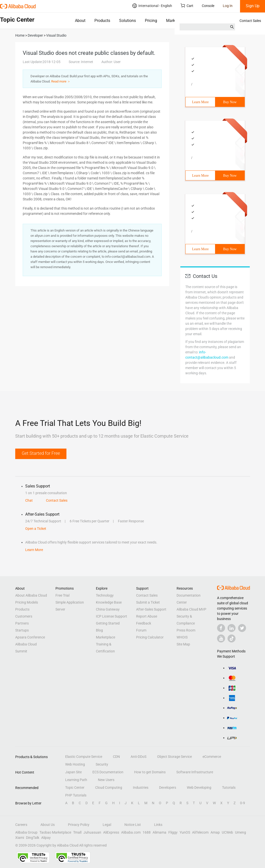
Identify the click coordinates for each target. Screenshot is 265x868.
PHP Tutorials (76, 795)
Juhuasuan (92, 832)
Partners (22, 623)
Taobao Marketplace (55, 832)
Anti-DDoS (138, 757)
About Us (48, 825)
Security (102, 764)
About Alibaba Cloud (31, 595)
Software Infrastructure (195, 772)
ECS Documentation (108, 772)
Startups (22, 630)
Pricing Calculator (150, 637)
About (80, 21)
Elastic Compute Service (84, 757)
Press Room (186, 630)
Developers (168, 788)
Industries (141, 788)
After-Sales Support (151, 609)
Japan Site (73, 772)
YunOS (185, 832)
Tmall (77, 832)
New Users (106, 780)
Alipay (46, 838)
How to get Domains (150, 772)
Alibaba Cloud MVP (191, 609)
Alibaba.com (131, 832)
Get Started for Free (41, 453)
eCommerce (212, 757)
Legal (107, 825)
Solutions (128, 21)
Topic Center (75, 788)
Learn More (200, 102)
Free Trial (62, 595)
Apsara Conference (30, 637)
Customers (24, 616)
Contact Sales (250, 21)
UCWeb (227, 832)
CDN (116, 757)
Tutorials (229, 788)
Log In (228, 6)
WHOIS (182, 637)
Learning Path (76, 780)
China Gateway (108, 609)
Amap (215, 832)
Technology (105, 595)
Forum (141, 630)
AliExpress (111, 832)
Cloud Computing (109, 788)
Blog (99, 630)
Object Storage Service (174, 757)
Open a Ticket (36, 529)
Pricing (151, 21)
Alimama (159, 832)
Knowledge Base (109, 602)
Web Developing (199, 788)
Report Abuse (147, 616)
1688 (147, 832)
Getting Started (108, 623)
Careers (21, 825)
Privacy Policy (79, 825)
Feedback (144, 623)
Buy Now (230, 102)
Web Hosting (75, 764)
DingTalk (33, 838)
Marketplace (177, 21)
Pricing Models (27, 602)
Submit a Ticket (148, 602)
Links (158, 825)
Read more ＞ (61, 81)
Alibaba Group (26, 832)
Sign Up (253, 6)
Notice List (133, 825)
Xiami (20, 838)
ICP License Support (112, 616)
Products (102, 21)
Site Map (183, 644)
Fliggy (173, 832)
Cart (187, 6)
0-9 (243, 803)
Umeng (241, 832)
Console (208, 6)
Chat (29, 500)
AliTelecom (200, 832)
